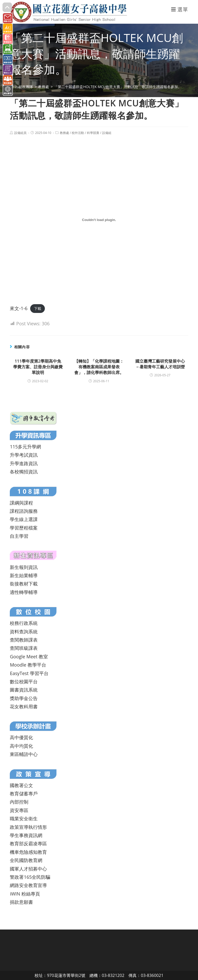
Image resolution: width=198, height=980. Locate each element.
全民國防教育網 (26, 860)
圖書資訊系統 (24, 690)
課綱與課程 (21, 503)
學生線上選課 (24, 519)
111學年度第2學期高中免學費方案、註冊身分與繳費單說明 (38, 367)
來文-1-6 (19, 308)
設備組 (107, 133)
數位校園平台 (24, 681)
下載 (38, 309)
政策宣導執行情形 (28, 827)
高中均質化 (21, 746)
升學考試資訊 (24, 455)
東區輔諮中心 (24, 754)
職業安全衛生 (24, 819)
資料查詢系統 (24, 632)
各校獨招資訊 (24, 472)
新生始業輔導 (24, 575)
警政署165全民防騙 (30, 877)
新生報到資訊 (24, 567)
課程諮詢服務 (24, 511)
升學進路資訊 (24, 463)
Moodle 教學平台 (28, 665)
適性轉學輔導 (24, 592)
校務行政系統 (24, 623)
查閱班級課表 (24, 648)
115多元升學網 (25, 447)
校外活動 (78, 133)
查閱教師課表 (24, 640)
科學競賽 (93, 133)
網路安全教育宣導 (28, 885)
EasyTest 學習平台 (29, 673)
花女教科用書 (24, 706)
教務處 (64, 133)
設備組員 (20, 133)
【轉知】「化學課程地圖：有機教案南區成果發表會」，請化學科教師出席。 (99, 367)
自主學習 (19, 536)
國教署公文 (21, 785)
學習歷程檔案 (24, 528)
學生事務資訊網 (26, 835)
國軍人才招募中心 (28, 869)
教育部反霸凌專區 (28, 843)
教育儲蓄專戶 (24, 794)
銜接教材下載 (24, 584)
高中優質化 (21, 737)
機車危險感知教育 (28, 852)
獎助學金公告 (24, 698)
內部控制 (19, 802)
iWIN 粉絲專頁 (25, 894)
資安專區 (19, 810)
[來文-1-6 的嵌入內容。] (99, 220)
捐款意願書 (21, 902)
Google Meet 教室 (29, 657)
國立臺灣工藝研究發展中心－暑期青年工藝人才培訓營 (160, 364)
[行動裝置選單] (180, 9)
